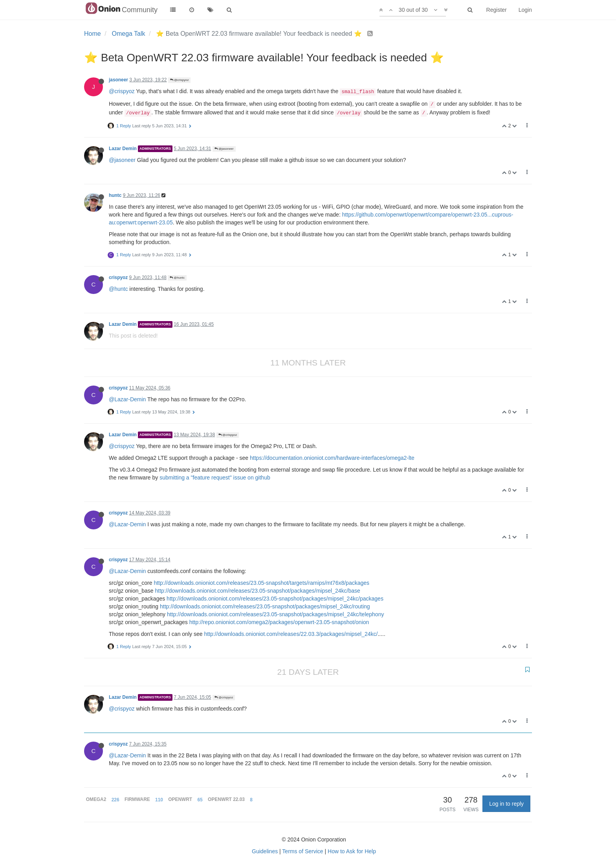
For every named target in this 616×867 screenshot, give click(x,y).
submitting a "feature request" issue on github (215, 478)
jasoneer (118, 80)
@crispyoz (180, 80)
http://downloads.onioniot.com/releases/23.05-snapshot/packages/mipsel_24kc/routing (265, 606)
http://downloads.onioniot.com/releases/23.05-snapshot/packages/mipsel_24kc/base (258, 591)
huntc (115, 195)
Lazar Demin (123, 149)
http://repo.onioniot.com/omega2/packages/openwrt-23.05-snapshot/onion (279, 622)
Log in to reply (506, 804)
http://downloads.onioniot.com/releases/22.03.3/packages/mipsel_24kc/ (291, 634)
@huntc (177, 278)
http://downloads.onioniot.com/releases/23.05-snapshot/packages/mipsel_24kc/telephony (276, 614)
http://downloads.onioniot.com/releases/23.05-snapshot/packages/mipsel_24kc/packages (275, 599)
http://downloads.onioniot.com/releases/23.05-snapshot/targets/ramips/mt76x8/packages (261, 583)
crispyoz (118, 277)
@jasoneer (224, 149)
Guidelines (265, 851)
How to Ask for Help (352, 851)
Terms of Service (302, 851)
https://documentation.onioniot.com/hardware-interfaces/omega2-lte (332, 458)
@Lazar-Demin (127, 399)
